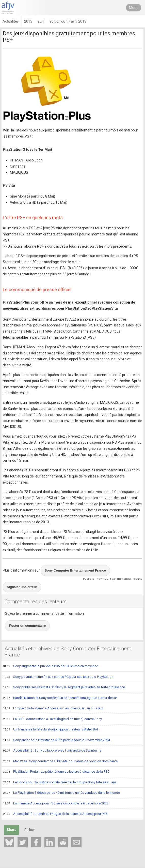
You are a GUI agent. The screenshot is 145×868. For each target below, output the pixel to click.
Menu (134, 8)
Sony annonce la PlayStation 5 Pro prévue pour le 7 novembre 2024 (57, 740)
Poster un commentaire (28, 626)
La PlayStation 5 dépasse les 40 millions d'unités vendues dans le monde (61, 793)
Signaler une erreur (22, 587)
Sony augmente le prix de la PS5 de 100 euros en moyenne (51, 666)
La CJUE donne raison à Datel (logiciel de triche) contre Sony (52, 719)
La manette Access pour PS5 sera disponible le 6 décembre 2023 (56, 804)
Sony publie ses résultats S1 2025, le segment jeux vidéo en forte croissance (64, 687)
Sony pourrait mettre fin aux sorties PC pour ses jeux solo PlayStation (58, 677)
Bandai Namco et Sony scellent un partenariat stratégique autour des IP (60, 698)
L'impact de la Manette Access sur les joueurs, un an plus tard (53, 709)
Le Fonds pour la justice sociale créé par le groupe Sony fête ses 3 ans (60, 783)
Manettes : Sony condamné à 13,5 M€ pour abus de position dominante (60, 761)
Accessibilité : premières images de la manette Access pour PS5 (55, 814)
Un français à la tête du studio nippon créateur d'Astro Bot (51, 730)
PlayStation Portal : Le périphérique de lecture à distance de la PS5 (56, 772)
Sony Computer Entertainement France (75, 570)
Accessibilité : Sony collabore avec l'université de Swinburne (52, 751)
